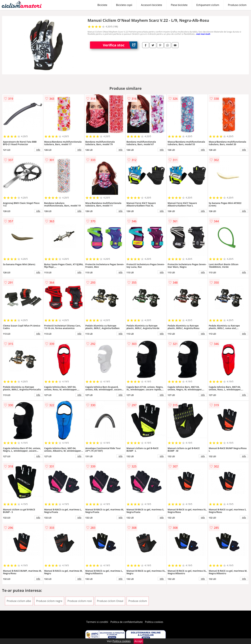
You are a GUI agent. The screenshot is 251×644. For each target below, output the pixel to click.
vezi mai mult (203, 34)
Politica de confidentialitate (127, 622)
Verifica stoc (120, 45)
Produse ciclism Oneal (110, 601)
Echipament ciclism (208, 5)
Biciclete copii (124, 5)
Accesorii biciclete (152, 5)
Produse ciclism (237, 5)
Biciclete (102, 5)
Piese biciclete (179, 5)
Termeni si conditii (97, 622)
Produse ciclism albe (19, 601)
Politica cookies (154, 622)
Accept (138, 641)
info (38, 150)
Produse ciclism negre (49, 601)
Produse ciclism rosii (80, 601)
